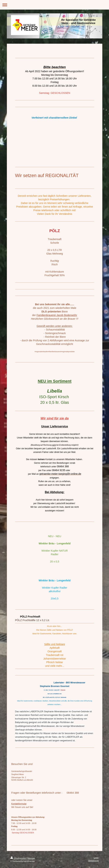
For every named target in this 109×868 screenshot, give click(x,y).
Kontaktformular (19, 804)
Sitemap (31, 858)
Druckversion (19, 858)
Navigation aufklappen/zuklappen (54, 5)
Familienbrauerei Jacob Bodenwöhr (57, 315)
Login (96, 858)
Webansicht (93, 861)
